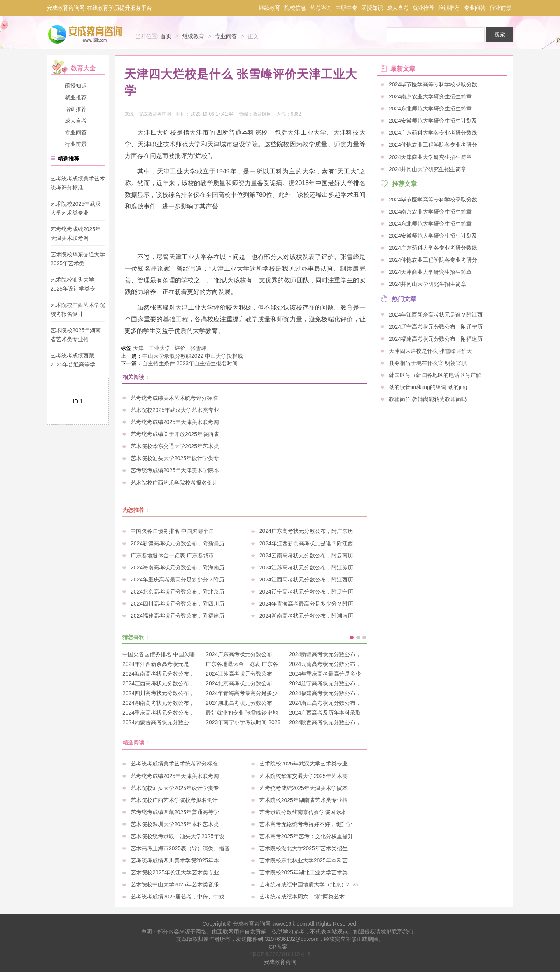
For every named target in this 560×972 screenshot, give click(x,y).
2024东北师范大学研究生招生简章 (430, 109)
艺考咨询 (321, 8)
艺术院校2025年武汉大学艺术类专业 (175, 410)
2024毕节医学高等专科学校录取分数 (433, 84)
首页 (166, 36)
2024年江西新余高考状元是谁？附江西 (306, 543)
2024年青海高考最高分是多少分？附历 (306, 604)
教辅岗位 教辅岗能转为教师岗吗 (428, 399)
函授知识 (372, 8)
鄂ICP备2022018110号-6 (280, 954)
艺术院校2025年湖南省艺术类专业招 (304, 800)
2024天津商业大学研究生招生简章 (430, 157)
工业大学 (159, 348)
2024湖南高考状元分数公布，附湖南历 (306, 616)
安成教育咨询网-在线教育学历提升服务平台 (99, 8)
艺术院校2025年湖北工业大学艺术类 (304, 872)
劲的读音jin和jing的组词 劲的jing (428, 387)
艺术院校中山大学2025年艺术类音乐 (175, 884)
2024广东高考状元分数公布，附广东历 (306, 531)
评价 (180, 348)
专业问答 (475, 8)
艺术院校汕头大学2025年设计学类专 (175, 458)
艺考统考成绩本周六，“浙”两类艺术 (302, 897)
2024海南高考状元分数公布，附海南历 (178, 567)
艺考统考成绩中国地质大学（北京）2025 (309, 884)
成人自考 (398, 8)
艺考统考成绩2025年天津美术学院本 (175, 470)
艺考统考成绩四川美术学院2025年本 (175, 860)
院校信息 (295, 8)
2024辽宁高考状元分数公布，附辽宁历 (306, 592)
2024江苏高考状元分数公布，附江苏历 (306, 567)
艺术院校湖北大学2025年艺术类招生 (304, 848)
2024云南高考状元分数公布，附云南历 (306, 555)
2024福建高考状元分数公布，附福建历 (178, 616)
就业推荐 (423, 8)
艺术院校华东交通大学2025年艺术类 (175, 446)
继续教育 (269, 8)
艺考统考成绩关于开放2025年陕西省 (175, 434)
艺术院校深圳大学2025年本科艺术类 (175, 824)
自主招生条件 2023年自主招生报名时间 (190, 363)
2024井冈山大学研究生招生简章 (428, 169)
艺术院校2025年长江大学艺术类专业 (175, 872)
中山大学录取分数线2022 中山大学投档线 (193, 356)
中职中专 (346, 8)
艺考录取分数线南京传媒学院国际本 (303, 812)
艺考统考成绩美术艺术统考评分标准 (174, 398)
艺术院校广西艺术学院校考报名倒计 (174, 483)
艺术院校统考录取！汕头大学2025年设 (178, 836)
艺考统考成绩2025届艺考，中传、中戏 (178, 897)
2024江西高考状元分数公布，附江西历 (306, 580)
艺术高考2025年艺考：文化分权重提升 (306, 836)
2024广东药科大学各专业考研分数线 (433, 133)
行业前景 (500, 8)
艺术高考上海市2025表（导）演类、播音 (180, 848)
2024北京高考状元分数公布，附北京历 (178, 592)
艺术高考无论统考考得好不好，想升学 (306, 824)
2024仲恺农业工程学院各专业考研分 (433, 145)
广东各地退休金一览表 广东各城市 (172, 555)
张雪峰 (198, 348)
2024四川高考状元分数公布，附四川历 (178, 604)
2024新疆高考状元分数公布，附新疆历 (178, 543)
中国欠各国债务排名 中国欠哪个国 (172, 531)
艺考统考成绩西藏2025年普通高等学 (175, 812)
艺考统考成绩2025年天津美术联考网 (175, 422)
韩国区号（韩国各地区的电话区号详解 (435, 375)
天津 (138, 348)
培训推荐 (449, 8)
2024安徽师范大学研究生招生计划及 (433, 121)
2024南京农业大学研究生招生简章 (430, 96)
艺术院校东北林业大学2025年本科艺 (304, 860)
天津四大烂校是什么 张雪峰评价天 (430, 350)
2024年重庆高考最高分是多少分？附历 (178, 580)
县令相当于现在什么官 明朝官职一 (430, 363)
